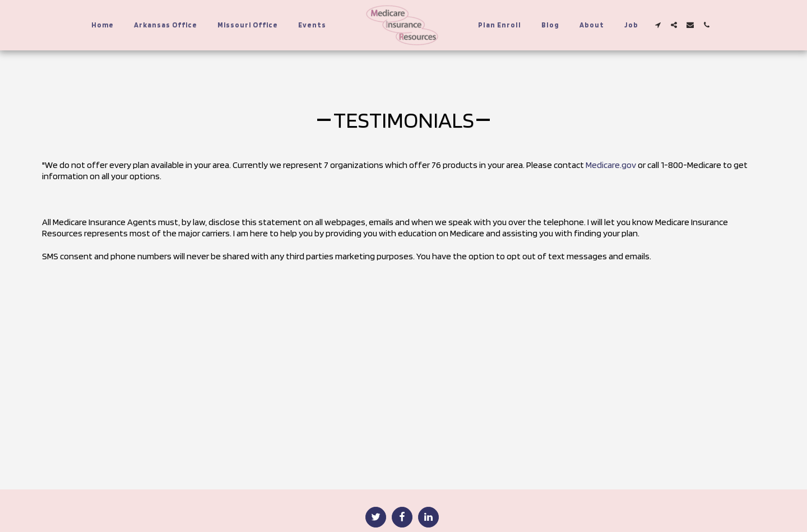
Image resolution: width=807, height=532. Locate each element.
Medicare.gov (611, 165)
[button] (658, 25)
